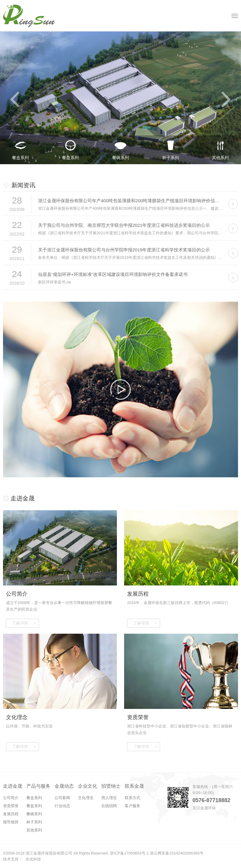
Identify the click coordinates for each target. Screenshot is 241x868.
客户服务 (132, 806)
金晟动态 (64, 786)
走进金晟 (13, 786)
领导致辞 (11, 822)
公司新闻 (62, 798)
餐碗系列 (34, 814)
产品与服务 (38, 786)
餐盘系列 (34, 806)
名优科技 (33, 859)
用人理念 (109, 798)
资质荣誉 (11, 806)
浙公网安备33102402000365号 (177, 853)
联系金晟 (134, 786)
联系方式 (132, 798)
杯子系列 (34, 822)
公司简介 (11, 798)
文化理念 (86, 798)
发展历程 (11, 814)
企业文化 (88, 786)
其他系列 (34, 830)
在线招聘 (109, 806)
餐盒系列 (34, 798)
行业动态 (62, 806)
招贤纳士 (111, 786)
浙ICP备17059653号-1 (129, 853)
